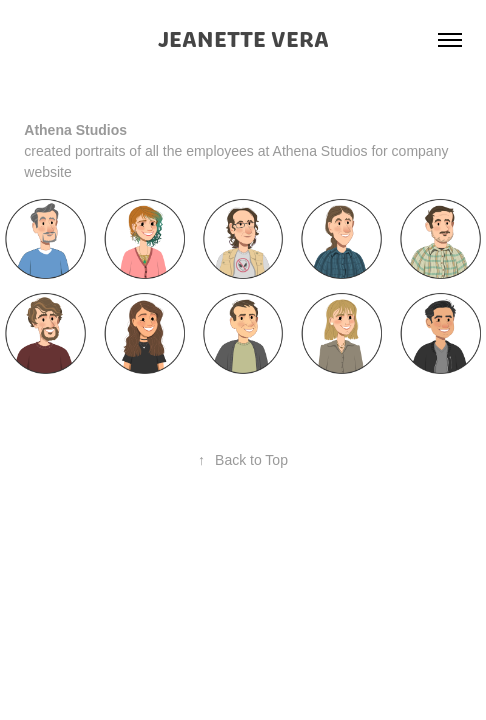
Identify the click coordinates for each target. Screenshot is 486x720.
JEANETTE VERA (243, 40)
